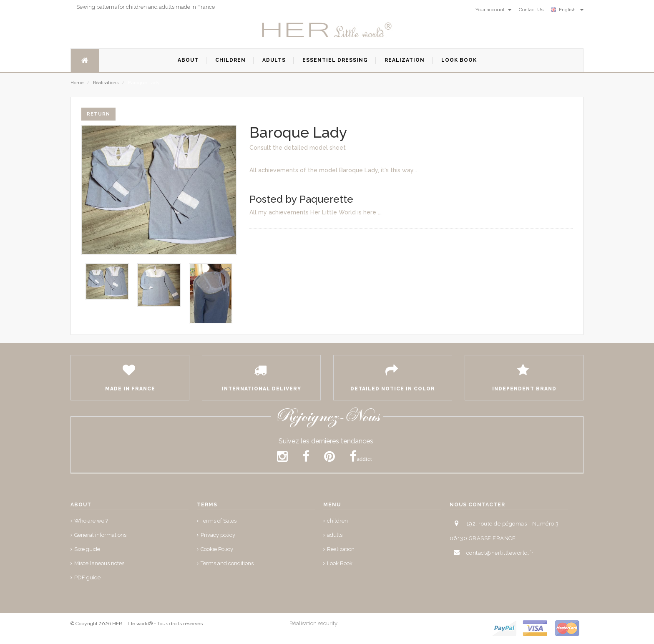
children (337, 521)
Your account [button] (493, 10)
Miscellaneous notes (99, 563)
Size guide (87, 549)
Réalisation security (313, 623)
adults (335, 535)
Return (98, 114)
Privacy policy (218, 535)
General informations (100, 535)
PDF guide (87, 577)
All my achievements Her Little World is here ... (316, 212)
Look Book (340, 563)
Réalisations (106, 83)
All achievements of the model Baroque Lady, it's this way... (333, 170)
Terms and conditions (227, 563)
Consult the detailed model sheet (298, 148)
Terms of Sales (219, 521)
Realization (341, 549)
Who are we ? (91, 521)
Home (77, 83)
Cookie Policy (217, 549)
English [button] (567, 10)
